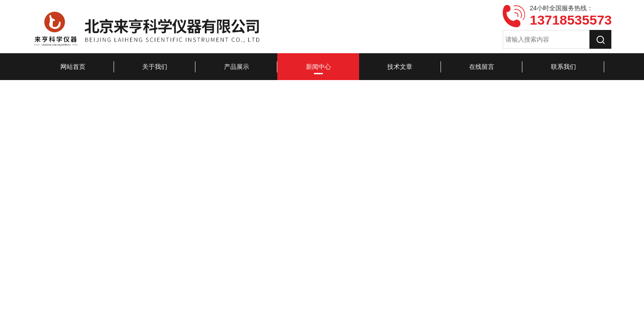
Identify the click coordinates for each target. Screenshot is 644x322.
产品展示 (237, 67)
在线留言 (482, 67)
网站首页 (73, 67)
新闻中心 (318, 67)
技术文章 (400, 67)
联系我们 (563, 67)
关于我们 (155, 67)
